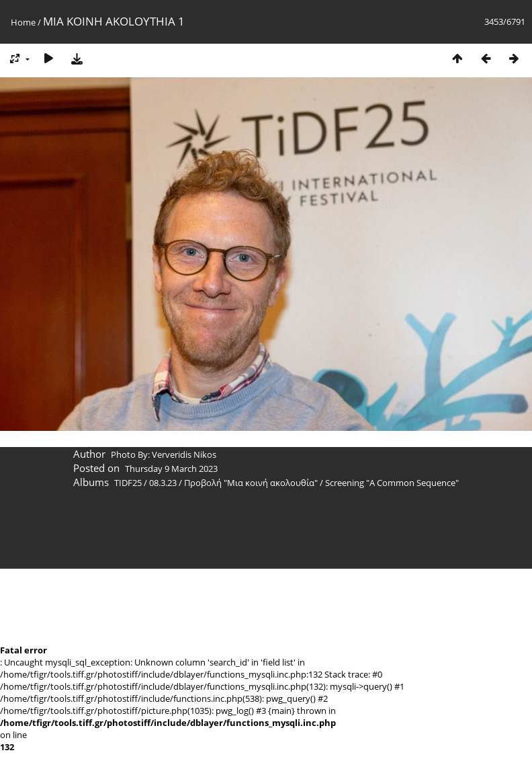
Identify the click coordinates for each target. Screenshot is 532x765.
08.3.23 (163, 483)
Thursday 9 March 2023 (171, 469)
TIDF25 (128, 483)
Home (23, 22)
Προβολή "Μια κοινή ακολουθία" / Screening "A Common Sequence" (321, 483)
